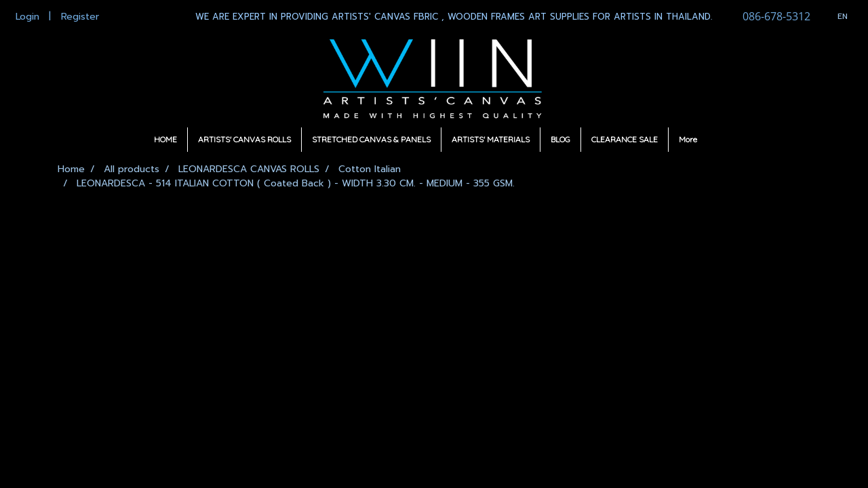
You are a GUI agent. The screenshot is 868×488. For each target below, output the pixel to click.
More (688, 139)
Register (80, 17)
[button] (719, 140)
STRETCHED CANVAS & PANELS (371, 139)
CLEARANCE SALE (625, 139)
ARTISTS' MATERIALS (491, 139)
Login (27, 17)
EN (836, 16)
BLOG (560, 139)
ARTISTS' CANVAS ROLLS (244, 139)
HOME (165, 139)
